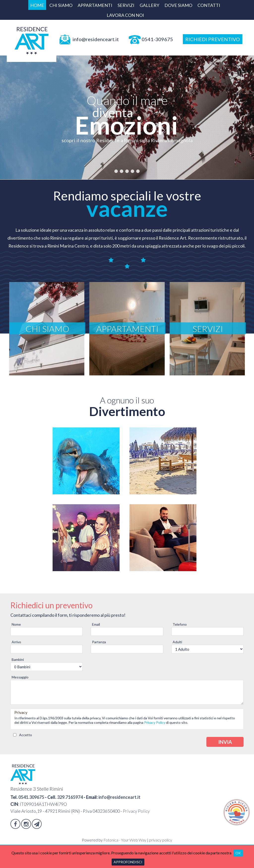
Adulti (177, 642)
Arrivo (16, 642)
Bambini (18, 659)
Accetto (26, 735)
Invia (225, 742)
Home (37, 5)
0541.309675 (31, 797)
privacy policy (161, 840)
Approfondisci (128, 862)
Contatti (209, 5)
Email (96, 624)
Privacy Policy (155, 722)
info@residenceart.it (119, 797)
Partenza (99, 642)
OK (238, 853)
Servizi (126, 5)
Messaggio (20, 677)
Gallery (149, 5)
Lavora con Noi (125, 15)
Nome (16, 624)
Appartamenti (95, 5)
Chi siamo (61, 5)
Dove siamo (178, 5)
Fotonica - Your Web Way (125, 840)
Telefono (180, 624)
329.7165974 (70, 797)
